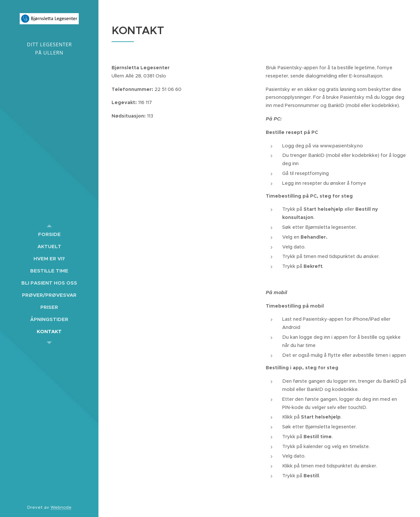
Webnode (61, 507)
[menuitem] (49, 234)
